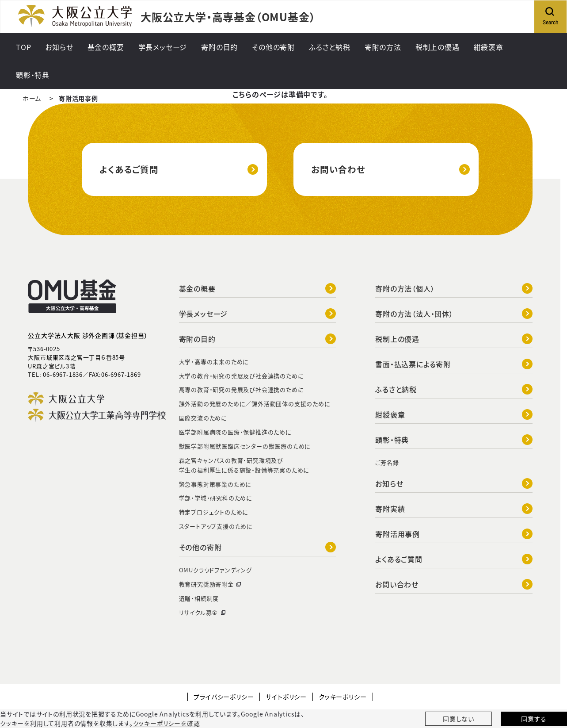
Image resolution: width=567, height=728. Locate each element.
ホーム (32, 98)
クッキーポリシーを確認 (167, 723)
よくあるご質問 (179, 169)
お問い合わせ (390, 169)
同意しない (459, 719)
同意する (534, 719)
